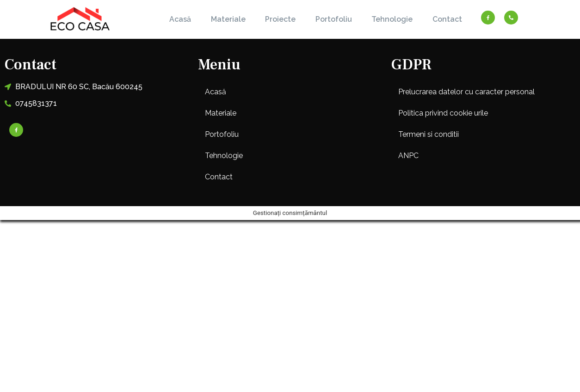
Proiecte (280, 19)
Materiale (228, 19)
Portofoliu (334, 19)
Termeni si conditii (429, 134)
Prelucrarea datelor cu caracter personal (466, 92)
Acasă (180, 19)
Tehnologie (392, 19)
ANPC (408, 156)
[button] (290, 113)
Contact (447, 19)
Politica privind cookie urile (443, 113)
